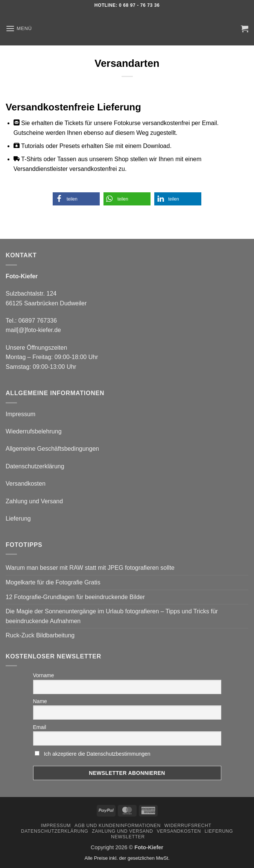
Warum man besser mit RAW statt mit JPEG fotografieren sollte (90, 568)
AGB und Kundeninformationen (118, 826)
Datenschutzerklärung (35, 466)
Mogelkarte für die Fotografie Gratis (53, 582)
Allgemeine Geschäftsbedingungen (52, 449)
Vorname (44, 675)
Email (40, 727)
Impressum (21, 414)
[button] (19, 28)
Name (40, 701)
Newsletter (128, 837)
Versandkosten (26, 484)
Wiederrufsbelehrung (34, 431)
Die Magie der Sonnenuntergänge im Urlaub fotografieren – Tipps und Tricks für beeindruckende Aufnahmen (112, 616)
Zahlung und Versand (34, 501)
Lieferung (18, 519)
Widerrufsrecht (188, 826)
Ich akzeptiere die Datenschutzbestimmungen (97, 754)
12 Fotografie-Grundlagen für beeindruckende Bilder (75, 597)
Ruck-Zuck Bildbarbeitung (40, 635)
